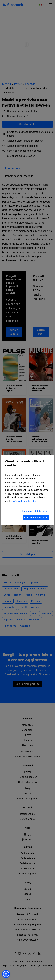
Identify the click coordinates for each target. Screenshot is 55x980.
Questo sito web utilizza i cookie (27, 466)
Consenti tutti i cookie (36, 518)
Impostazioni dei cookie (35, 511)
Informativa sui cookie (24, 501)
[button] (6, 974)
